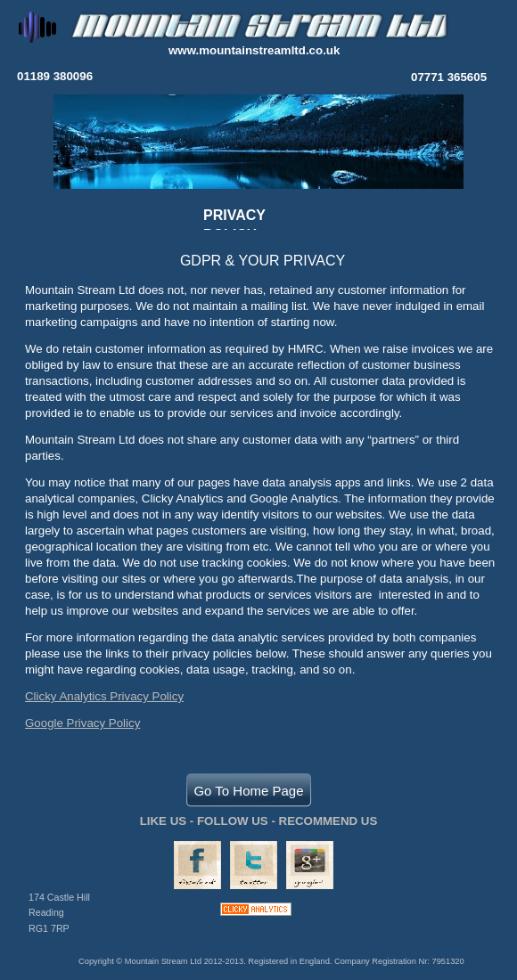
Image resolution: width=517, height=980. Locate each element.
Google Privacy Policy (82, 723)
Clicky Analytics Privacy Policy (104, 696)
